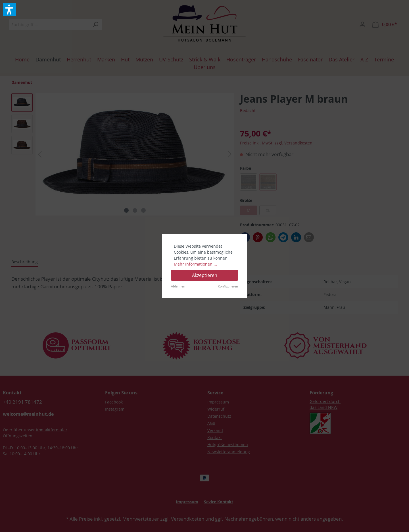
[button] (9, 9)
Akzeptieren (205, 275)
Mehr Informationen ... (195, 264)
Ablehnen (178, 286)
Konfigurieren (228, 286)
